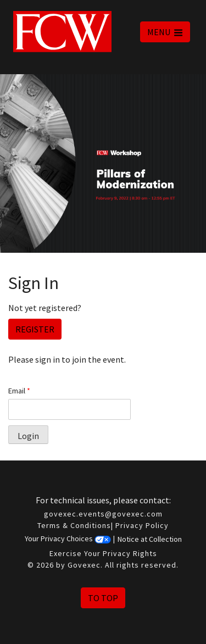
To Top (103, 598)
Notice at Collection (150, 539)
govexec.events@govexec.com (103, 514)
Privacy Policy (142, 525)
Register (35, 329)
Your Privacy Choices (68, 539)
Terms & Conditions (74, 525)
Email (19, 391)
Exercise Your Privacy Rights (103, 553)
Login (28, 436)
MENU (165, 32)
